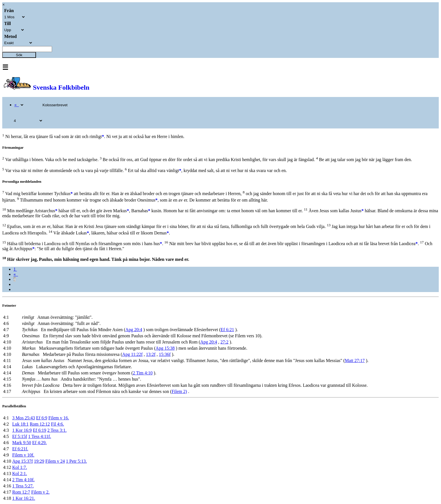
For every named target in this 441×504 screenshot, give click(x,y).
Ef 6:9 (42, 418)
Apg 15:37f (22, 461)
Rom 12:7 (21, 492)
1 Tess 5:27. (23, 486)
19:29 (39, 461)
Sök (19, 55)
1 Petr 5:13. (76, 461)
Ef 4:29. (40, 443)
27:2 (224, 342)
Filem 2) (179, 391)
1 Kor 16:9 (22, 430)
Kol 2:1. (19, 474)
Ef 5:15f (20, 436)
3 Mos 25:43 (23, 418)
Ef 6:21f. (20, 449)
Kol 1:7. (19, 467)
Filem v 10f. (23, 455)
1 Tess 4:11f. (40, 436)
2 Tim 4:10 (143, 373)
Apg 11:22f (132, 354)
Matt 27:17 (355, 361)
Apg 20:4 (134, 330)
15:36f (165, 354)
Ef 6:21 (228, 330)
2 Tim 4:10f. (23, 480)
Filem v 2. (40, 492)
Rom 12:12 (40, 424)
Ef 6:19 (40, 430)
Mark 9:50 (22, 443)
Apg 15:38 (165, 348)
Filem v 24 (55, 461)
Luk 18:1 (20, 424)
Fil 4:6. (57, 424)
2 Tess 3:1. (57, 430)
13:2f (151, 354)
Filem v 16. (59, 418)
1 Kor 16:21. (23, 498)
